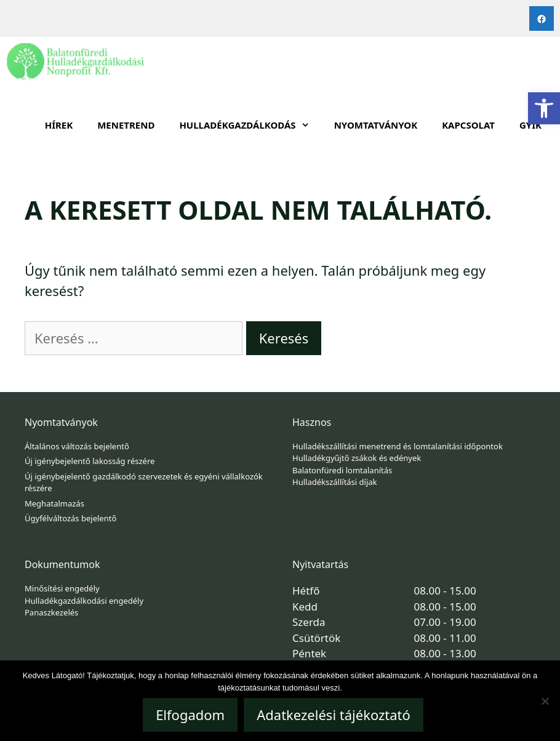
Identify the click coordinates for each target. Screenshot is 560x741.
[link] (544, 108)
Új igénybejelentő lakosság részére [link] (90, 461)
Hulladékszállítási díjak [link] (335, 482)
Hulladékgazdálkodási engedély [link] (84, 601)
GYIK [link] (530, 125)
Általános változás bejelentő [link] (77, 446)
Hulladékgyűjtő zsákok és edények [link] (357, 458)
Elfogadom (190, 715)
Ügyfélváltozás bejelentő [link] (70, 518)
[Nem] (545, 701)
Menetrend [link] (126, 125)
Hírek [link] (59, 125)
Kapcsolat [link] (468, 125)
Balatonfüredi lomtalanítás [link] (342, 470)
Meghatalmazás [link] (54, 503)
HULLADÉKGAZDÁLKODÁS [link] (250, 125)
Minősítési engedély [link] (62, 588)
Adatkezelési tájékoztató (334, 715)
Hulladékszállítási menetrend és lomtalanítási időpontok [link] (398, 446)
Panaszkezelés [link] (51, 612)
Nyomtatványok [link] (376, 125)
